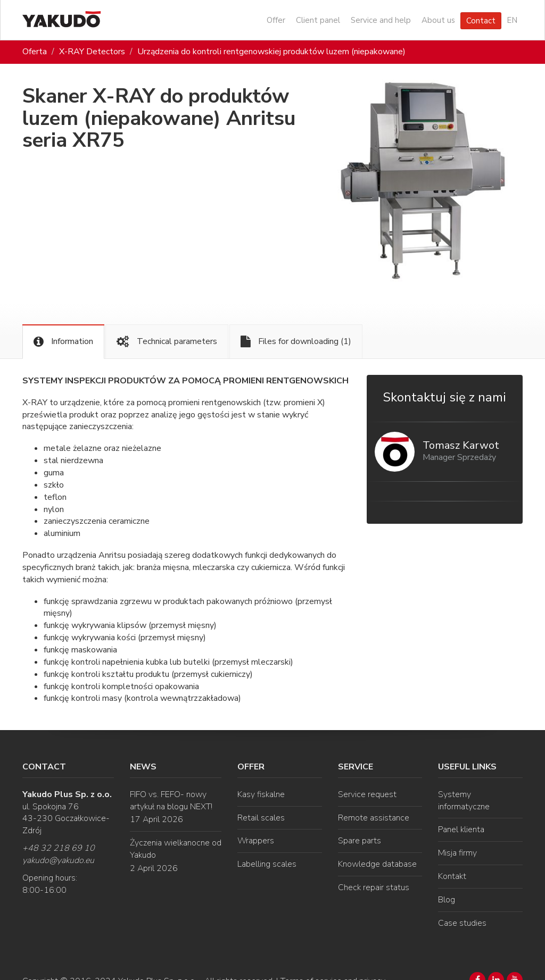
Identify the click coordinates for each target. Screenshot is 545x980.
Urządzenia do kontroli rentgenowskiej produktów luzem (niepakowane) (271, 52)
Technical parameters (167, 342)
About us (438, 20)
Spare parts (360, 841)
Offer (276, 20)
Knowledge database (377, 864)
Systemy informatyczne (464, 801)
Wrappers (256, 841)
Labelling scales (267, 864)
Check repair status (374, 887)
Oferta (35, 52)
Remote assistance (374, 818)
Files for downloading (296, 342)
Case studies (462, 923)
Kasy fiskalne (261, 794)
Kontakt (452, 876)
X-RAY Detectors (92, 52)
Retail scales (261, 818)
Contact (481, 21)
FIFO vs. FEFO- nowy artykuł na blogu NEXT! (171, 801)
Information (63, 342)
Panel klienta (461, 830)
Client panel (318, 20)
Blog (447, 900)
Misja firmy (457, 853)
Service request (367, 794)
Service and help (381, 20)
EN (512, 20)
